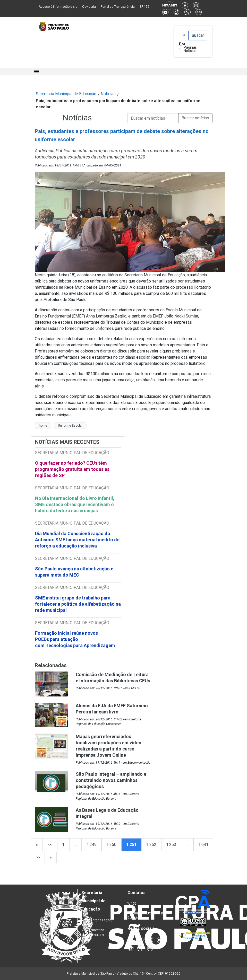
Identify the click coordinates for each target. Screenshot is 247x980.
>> (38, 857)
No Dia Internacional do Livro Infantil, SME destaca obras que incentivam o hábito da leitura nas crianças (75, 504)
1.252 (151, 845)
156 (134, 903)
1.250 (111, 845)
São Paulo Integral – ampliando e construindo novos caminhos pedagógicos (111, 780)
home (43, 426)
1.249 (92, 845)
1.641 (203, 845)
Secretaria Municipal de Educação (66, 94)
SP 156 (144, 7)
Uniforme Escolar (70, 426)
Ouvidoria (89, 7)
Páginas (190, 47)
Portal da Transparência (118, 7)
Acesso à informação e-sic (58, 7)
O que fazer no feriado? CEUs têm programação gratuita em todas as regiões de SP (72, 469)
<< (50, 845)
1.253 (171, 845)
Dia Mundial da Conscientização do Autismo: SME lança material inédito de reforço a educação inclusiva (77, 540)
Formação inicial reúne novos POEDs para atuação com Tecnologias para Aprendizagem (76, 639)
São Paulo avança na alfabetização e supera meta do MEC (74, 572)
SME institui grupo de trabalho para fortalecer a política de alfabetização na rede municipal (78, 604)
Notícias (190, 51)
